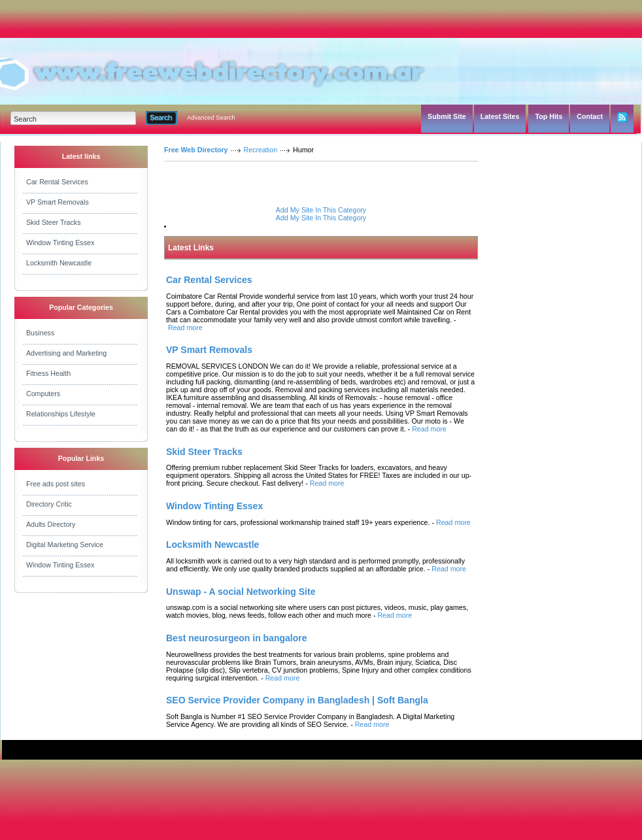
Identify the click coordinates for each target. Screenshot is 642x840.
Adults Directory (51, 524)
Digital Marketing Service (65, 545)
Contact (590, 116)
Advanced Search (211, 118)
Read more (185, 328)
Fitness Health (48, 373)
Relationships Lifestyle (61, 414)
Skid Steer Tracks (54, 222)
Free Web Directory (196, 150)
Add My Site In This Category (321, 210)
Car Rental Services (57, 182)
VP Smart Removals (58, 202)
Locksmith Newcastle (59, 263)
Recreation (261, 150)
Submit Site (447, 116)
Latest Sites (500, 116)
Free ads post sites (56, 484)
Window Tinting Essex (60, 243)
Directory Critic (49, 504)
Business (40, 333)
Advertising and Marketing (66, 353)
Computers (43, 394)
